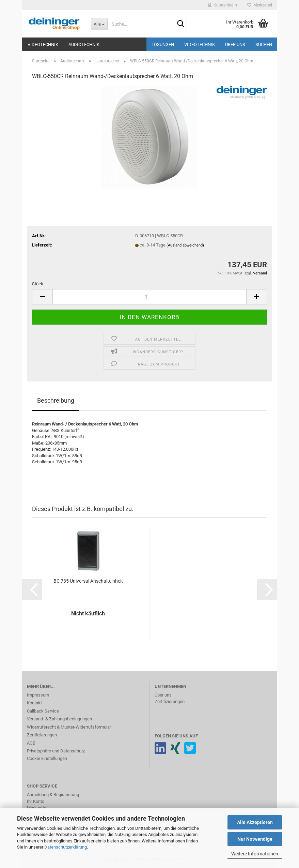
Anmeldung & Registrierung (53, 795)
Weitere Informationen (255, 854)
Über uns (235, 44)
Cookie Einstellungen (47, 758)
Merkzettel (260, 5)
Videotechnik (43, 44)
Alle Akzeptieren (255, 822)
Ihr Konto (36, 801)
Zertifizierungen (42, 735)
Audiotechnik (84, 44)
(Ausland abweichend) (185, 245)
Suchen (264, 44)
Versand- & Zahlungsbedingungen (59, 719)
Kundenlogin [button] (222, 5)
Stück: (38, 284)
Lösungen (163, 44)
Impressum (38, 695)
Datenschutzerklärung (66, 847)
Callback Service (43, 711)
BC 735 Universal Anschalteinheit (88, 581)
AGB (31, 743)
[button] (42, 297)
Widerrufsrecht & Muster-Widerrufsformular (69, 727)
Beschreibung (56, 400)
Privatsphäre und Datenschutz (56, 751)
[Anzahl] (149, 297)
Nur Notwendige (255, 839)
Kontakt (34, 703)
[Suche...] (99, 24)
